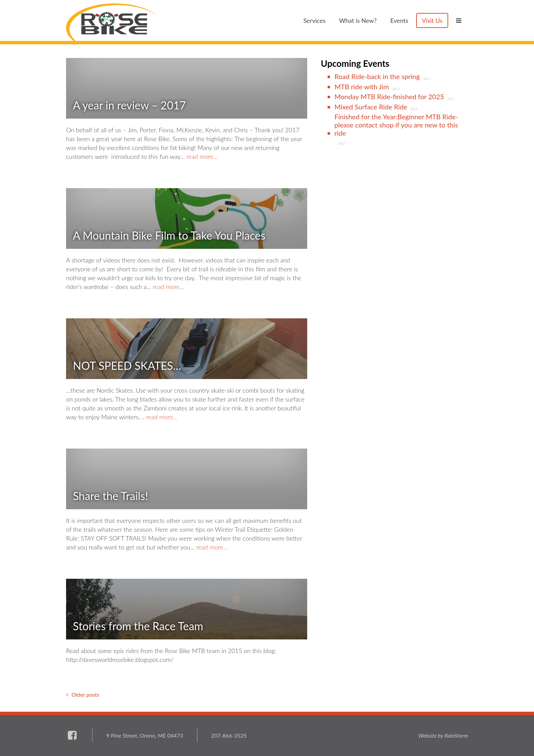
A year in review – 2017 (129, 105)
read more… (202, 156)
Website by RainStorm (443, 735)
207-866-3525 (229, 735)
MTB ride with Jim (362, 87)
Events (399, 20)
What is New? (358, 20)
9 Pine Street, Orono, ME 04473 (145, 735)
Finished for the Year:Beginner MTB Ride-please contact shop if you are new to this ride (396, 125)
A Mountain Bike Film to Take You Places (169, 235)
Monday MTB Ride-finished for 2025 (389, 96)
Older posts (85, 694)
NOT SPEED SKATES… (127, 366)
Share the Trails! (111, 496)
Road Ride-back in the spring (377, 76)
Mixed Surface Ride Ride (371, 107)
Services (315, 20)
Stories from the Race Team (138, 626)
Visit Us (432, 20)
